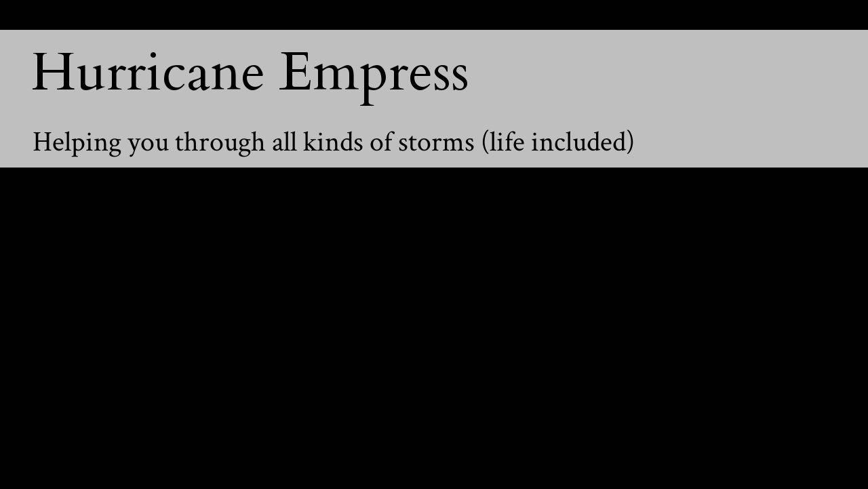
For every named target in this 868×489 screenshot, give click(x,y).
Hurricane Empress (250, 73)
